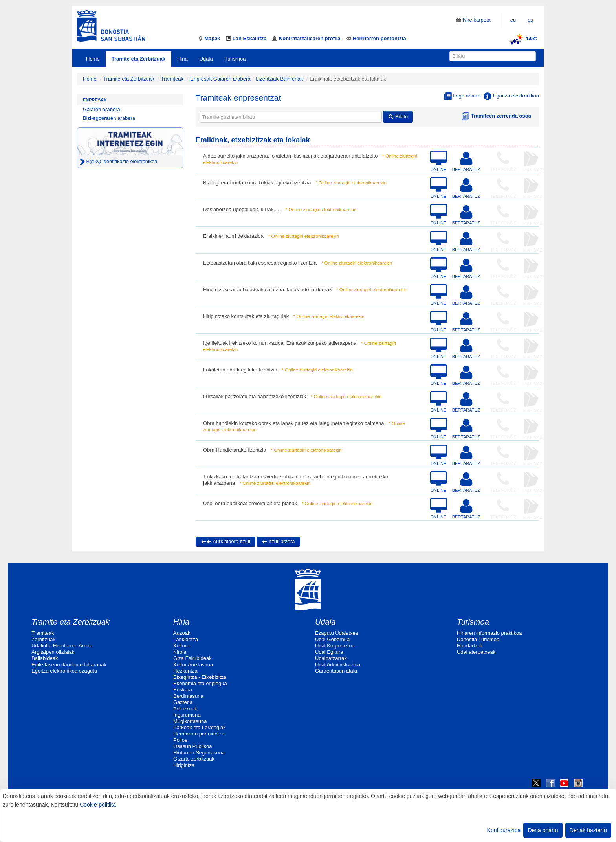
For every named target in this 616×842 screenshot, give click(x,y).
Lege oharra (462, 96)
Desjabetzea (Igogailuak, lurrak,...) (242, 209)
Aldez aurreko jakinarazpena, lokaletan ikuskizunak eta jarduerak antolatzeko (290, 156)
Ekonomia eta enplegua (200, 683)
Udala (206, 59)
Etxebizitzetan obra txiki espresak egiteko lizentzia (260, 263)
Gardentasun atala (336, 671)
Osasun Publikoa (192, 746)
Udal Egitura (329, 652)
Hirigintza (184, 765)
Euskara (183, 690)
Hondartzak (470, 646)
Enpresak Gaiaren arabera (220, 79)
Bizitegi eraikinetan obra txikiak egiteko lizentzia (257, 183)
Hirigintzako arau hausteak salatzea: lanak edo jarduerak (267, 290)
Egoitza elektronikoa (511, 96)
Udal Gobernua (332, 639)
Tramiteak (172, 79)
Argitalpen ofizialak (53, 652)
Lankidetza (186, 639)
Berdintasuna (188, 696)
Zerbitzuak (43, 639)
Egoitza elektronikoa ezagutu (64, 671)
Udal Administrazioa (338, 665)
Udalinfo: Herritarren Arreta (62, 646)
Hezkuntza (185, 671)
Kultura (181, 646)
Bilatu (398, 117)
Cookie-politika (98, 805)
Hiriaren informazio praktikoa (489, 633)
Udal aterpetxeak (476, 652)
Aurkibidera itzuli (225, 541)
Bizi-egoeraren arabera (109, 118)
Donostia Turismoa (478, 639)
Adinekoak (185, 709)
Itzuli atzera (278, 541)
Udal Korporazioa (335, 646)
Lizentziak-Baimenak (279, 79)
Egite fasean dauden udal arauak (69, 665)
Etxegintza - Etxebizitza (200, 677)
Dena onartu (543, 830)
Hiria (182, 59)
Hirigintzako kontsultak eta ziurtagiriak (246, 316)
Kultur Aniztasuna (193, 665)
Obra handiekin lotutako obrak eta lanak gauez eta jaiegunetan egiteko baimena (293, 423)
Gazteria (183, 702)
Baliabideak (45, 658)
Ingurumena (187, 715)
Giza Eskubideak (192, 658)
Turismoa (235, 59)
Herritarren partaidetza (199, 734)
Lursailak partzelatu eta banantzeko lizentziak (255, 396)
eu (513, 20)
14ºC (522, 39)
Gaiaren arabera (102, 109)
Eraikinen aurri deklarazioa (233, 236)
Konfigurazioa (504, 830)
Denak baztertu (588, 830)
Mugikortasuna (190, 721)
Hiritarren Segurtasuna (199, 753)
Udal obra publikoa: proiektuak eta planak (250, 503)
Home (93, 59)
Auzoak (182, 633)
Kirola (180, 652)
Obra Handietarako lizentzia (235, 450)
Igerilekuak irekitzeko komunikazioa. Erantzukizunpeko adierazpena (280, 343)
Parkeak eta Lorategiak (200, 727)
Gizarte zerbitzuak (194, 759)
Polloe (180, 740)
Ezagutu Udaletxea (337, 633)
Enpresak (95, 100)
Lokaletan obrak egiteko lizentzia (240, 370)
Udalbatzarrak (331, 658)
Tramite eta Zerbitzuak (138, 59)
